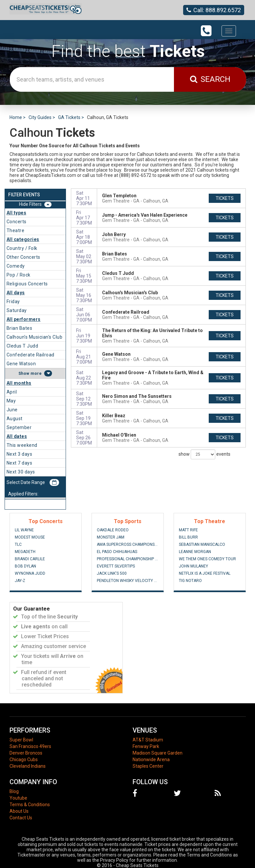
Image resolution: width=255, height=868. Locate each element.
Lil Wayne (24, 530)
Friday (13, 301)
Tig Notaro (190, 581)
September (19, 427)
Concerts (17, 222)
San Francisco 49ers (30, 746)
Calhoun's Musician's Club (35, 337)
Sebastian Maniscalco (202, 544)
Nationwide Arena (151, 759)
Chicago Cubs (24, 759)
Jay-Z (20, 581)
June (12, 410)
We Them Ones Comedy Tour (207, 559)
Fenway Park (146, 746)
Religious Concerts (27, 284)
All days (16, 293)
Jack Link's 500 (112, 573)
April (12, 392)
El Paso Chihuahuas (117, 552)
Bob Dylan (25, 566)
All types (17, 213)
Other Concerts (23, 257)
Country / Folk (22, 248)
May (11, 401)
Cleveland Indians (28, 766)
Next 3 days (20, 454)
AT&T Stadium (148, 740)
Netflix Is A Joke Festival (205, 573)
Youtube (18, 798)
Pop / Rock (19, 275)
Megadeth (25, 552)
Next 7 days (20, 463)
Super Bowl (21, 740)
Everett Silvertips (116, 566)
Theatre (16, 230)
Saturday (17, 310)
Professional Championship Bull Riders (128, 559)
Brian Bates (20, 328)
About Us (19, 811)
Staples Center (148, 766)
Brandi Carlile (30, 559)
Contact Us (21, 818)
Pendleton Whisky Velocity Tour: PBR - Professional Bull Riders (128, 581)
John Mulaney (193, 566)
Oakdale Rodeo (113, 530)
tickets (225, 198)
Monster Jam (111, 537)
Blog (14, 791)
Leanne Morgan (195, 552)
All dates (17, 436)
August (15, 419)
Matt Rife (188, 530)
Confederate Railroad (31, 355)
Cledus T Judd (22, 346)
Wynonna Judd (30, 573)
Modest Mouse (30, 537)
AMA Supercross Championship (128, 544)
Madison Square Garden (158, 753)
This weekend (22, 445)
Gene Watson (21, 364)
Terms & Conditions (30, 805)
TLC (18, 544)
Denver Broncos (26, 753)
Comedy (16, 266)
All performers (24, 319)
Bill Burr (188, 537)
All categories (23, 239)
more (36, 374)
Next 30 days (21, 472)
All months (19, 383)
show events (204, 454)
